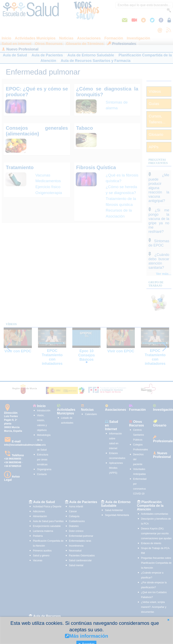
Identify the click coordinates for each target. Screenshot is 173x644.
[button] (168, 620)
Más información (87, 636)
